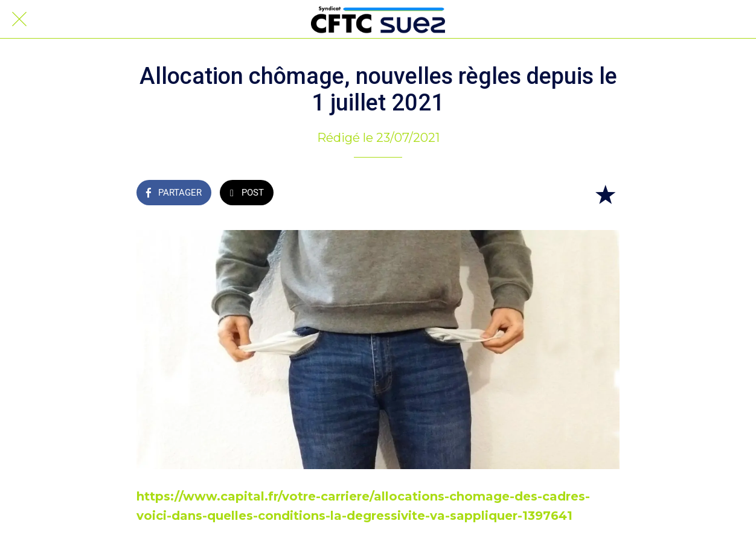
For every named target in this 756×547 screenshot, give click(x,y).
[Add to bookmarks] (605, 194)
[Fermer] (19, 19)
